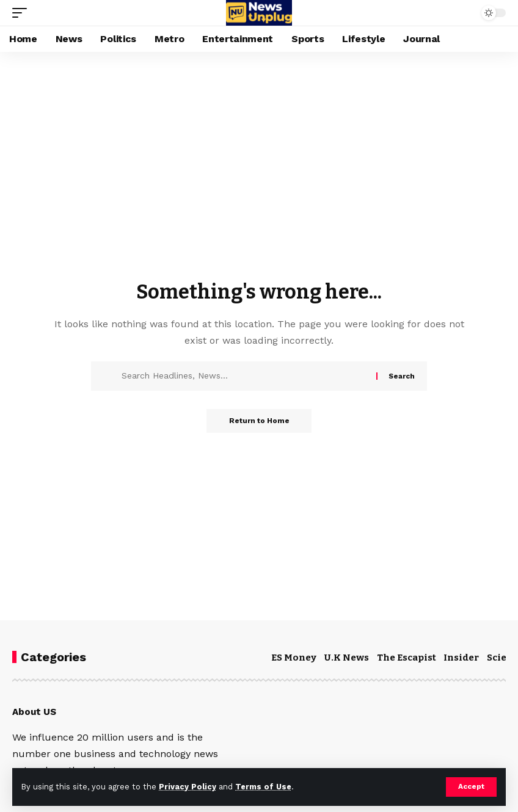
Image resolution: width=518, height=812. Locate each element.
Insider (461, 658)
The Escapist (407, 658)
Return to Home (259, 421)
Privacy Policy (188, 787)
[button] (471, 787)
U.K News (347, 658)
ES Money (294, 658)
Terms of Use (263, 787)
